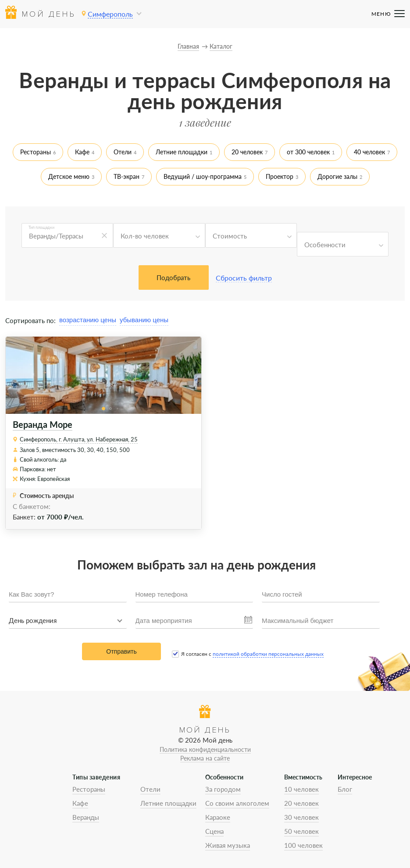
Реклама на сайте (205, 758)
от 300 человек (308, 152)
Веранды (86, 817)
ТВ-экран (127, 176)
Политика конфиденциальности (205, 749)
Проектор (280, 176)
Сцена (214, 831)
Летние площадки (182, 152)
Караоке (218, 817)
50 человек (301, 831)
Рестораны (36, 152)
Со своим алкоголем (237, 803)
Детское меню (69, 176)
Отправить (121, 651)
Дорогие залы (337, 176)
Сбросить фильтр (244, 278)
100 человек (303, 845)
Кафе (82, 152)
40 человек (369, 152)
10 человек (301, 789)
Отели (123, 152)
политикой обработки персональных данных (268, 654)
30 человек (301, 817)
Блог (345, 789)
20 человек (247, 152)
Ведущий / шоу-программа (203, 176)
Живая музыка (228, 845)
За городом (223, 789)
